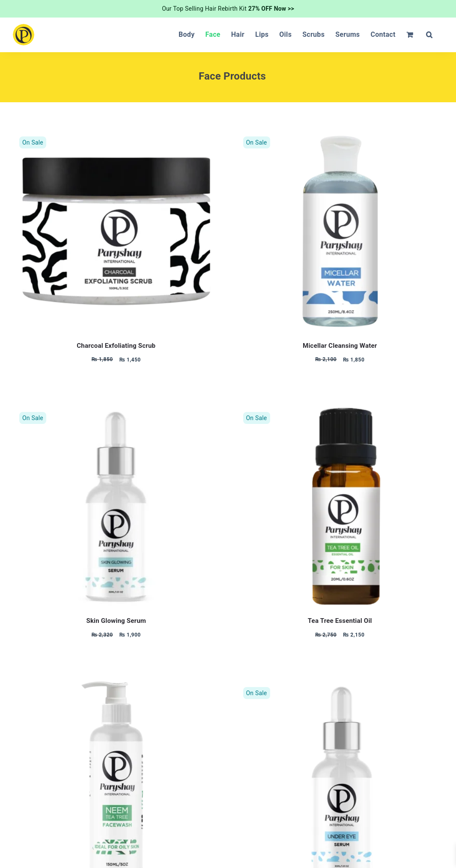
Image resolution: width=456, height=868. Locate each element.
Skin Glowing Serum (116, 621)
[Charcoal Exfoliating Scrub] (116, 135)
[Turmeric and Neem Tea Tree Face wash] (116, 685)
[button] (429, 35)
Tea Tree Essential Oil (340, 621)
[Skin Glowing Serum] (116, 410)
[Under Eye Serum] (340, 685)
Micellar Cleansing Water (340, 346)
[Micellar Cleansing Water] (340, 135)
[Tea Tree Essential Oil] (340, 410)
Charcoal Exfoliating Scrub (116, 346)
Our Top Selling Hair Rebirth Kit (228, 9)
